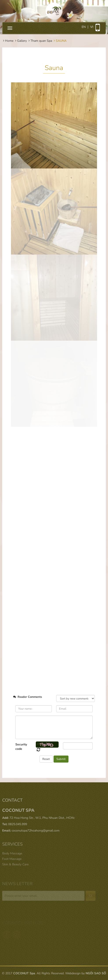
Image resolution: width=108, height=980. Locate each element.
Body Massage (12, 853)
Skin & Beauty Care (15, 864)
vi (92, 27)
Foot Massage (12, 859)
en (84, 27)
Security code (21, 747)
